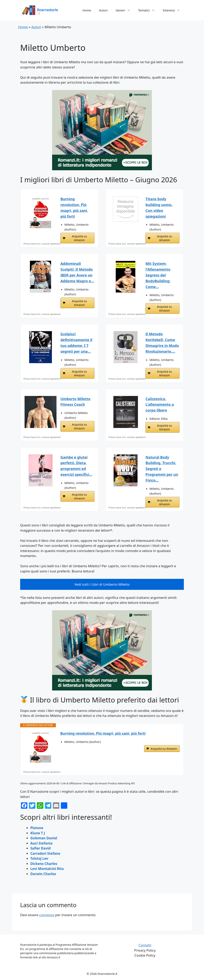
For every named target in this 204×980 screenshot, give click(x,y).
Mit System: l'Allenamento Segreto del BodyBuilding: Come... (158, 275)
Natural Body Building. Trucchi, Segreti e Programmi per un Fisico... (162, 469)
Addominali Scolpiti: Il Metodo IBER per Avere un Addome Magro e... (77, 272)
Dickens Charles (44, 864)
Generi (125, 10)
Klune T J (38, 833)
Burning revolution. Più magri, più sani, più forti (74, 207)
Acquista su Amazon (79, 238)
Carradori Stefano (45, 853)
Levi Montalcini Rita (47, 869)
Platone (37, 828)
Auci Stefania (41, 843)
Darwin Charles (43, 874)
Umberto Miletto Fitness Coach (75, 402)
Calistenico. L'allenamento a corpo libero (160, 405)
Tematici (149, 10)
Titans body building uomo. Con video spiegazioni (159, 207)
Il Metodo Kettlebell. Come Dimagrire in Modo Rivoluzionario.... (162, 343)
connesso (47, 915)
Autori (103, 10)
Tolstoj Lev (39, 858)
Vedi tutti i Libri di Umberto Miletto (102, 584)
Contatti (145, 945)
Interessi (173, 10)
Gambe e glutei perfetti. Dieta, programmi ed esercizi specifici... (76, 466)
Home (87, 10)
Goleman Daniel (44, 838)
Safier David (41, 848)
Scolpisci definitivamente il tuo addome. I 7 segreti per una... (76, 343)
